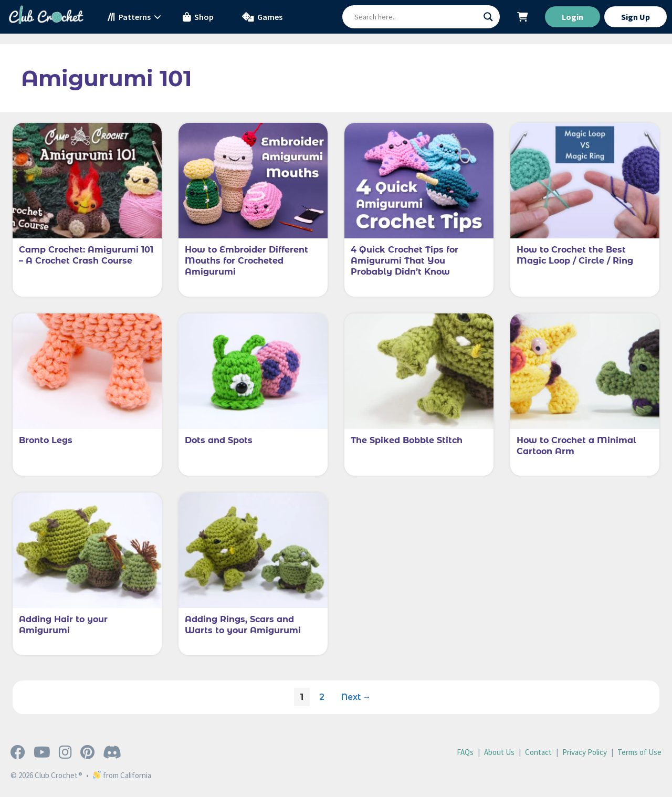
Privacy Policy (585, 752)
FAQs (465, 752)
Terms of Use (639, 752)
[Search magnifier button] (488, 17)
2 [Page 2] (325, 694)
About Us (499, 752)
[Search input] (416, 17)
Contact (538, 752)
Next (356, 697)
